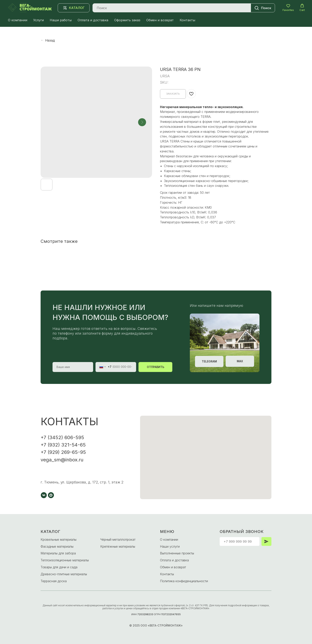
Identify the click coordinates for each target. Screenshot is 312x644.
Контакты (187, 20)
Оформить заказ (127, 20)
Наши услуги (170, 546)
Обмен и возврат (160, 20)
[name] (73, 367)
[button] (288, 8)
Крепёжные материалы (118, 546)
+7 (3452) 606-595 (62, 437)
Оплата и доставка (93, 20)
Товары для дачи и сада (59, 567)
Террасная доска (54, 581)
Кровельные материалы (58, 539)
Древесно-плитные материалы (64, 574)
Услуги (39, 20)
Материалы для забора (58, 553)
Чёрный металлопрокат (118, 539)
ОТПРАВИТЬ (156, 367)
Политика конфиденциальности (184, 581)
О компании (18, 20)
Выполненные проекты (177, 553)
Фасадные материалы (57, 546)
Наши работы (61, 20)
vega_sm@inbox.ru (62, 460)
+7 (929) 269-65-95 (63, 452)
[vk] (44, 495)
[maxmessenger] (51, 495)
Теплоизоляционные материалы (65, 560)
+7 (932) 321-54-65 (63, 445)
